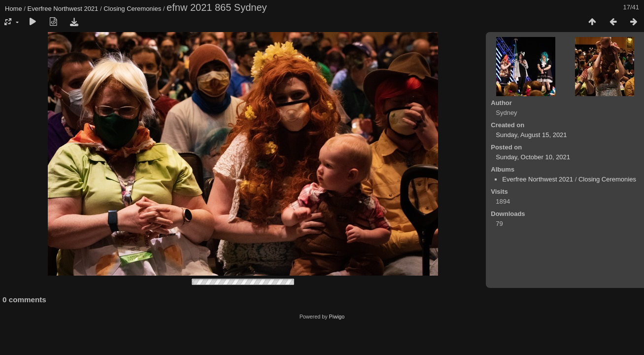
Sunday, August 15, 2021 (531, 135)
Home (14, 9)
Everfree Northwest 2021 (63, 9)
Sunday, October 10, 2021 (533, 157)
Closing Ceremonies (132, 9)
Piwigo (337, 317)
